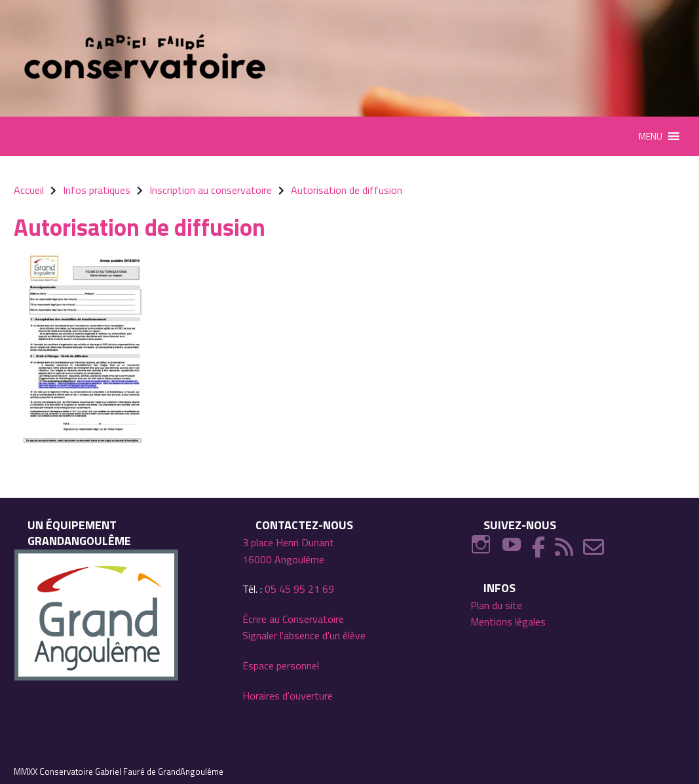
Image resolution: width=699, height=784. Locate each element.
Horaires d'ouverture (288, 696)
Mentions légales (508, 622)
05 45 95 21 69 (299, 589)
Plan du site (496, 605)
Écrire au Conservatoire (293, 619)
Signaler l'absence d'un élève (304, 635)
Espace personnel (281, 665)
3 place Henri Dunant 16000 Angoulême (288, 551)
